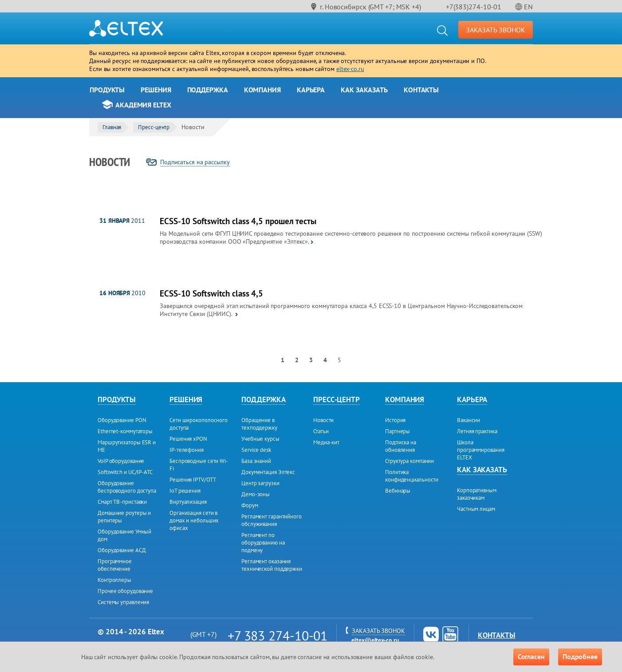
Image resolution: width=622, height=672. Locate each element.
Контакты (421, 90)
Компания (262, 90)
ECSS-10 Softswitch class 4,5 (211, 294)
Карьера (311, 90)
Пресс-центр (154, 127)
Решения (156, 90)
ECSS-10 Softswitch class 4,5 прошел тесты (238, 221)
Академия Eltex (143, 105)
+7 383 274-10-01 (278, 635)
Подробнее (580, 656)
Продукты (107, 90)
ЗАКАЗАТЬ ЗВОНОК (496, 30)
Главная (112, 127)
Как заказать (364, 90)
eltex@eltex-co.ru (375, 640)
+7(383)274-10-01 (474, 7)
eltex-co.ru (350, 69)
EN (528, 7)
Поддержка (208, 90)
